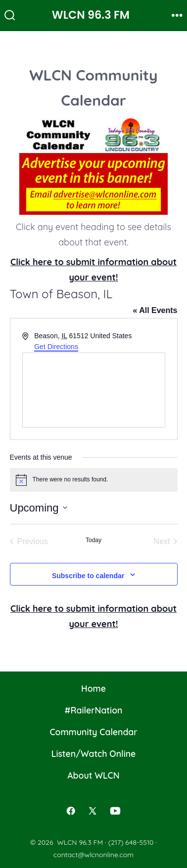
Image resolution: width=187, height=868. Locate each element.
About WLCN (93, 775)
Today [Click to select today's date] (93, 540)
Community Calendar (93, 732)
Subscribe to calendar (88, 576)
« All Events (155, 310)
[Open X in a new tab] (93, 811)
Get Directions (56, 347)
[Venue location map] (94, 390)
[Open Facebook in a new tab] (71, 811)
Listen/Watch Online (94, 753)
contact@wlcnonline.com (93, 855)
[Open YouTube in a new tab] (115, 811)
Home (93, 688)
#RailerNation (94, 710)
